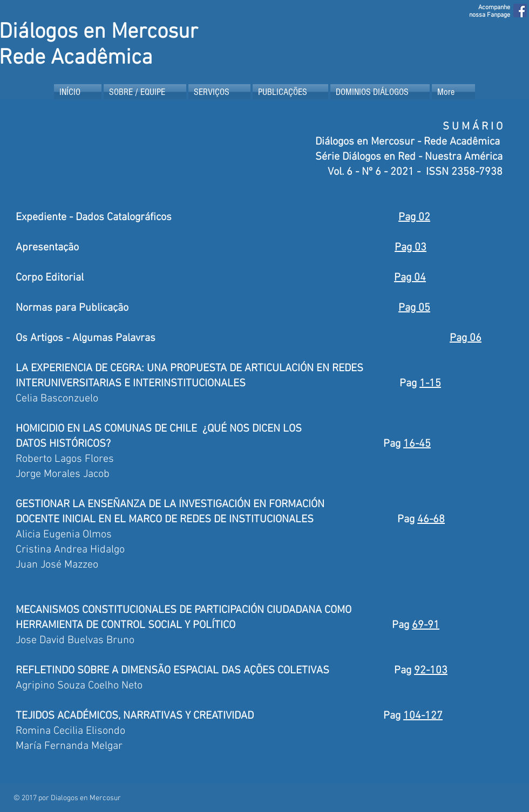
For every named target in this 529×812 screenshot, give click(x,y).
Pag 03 (411, 248)
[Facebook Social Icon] (520, 11)
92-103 (431, 671)
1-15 (430, 384)
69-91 (426, 625)
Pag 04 (410, 278)
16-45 (417, 444)
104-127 (423, 716)
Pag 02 (414, 217)
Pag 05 (414, 308)
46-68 (431, 520)
